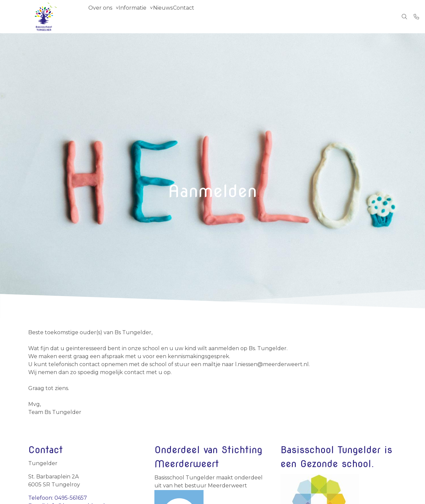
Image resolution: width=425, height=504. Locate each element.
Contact (206, 16)
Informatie (142, 16)
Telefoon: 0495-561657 (58, 498)
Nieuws (179, 16)
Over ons (103, 16)
